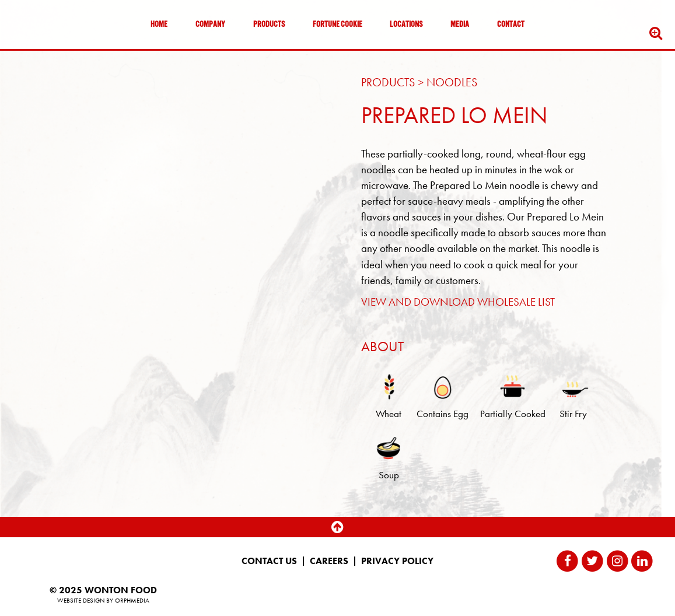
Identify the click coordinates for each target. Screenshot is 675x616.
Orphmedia (132, 600)
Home (159, 25)
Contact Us (269, 561)
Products (269, 25)
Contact (511, 25)
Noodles (452, 82)
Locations (406, 25)
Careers (329, 561)
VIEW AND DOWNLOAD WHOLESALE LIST (458, 302)
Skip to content (43, 54)
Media (460, 25)
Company (210, 25)
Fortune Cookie (337, 25)
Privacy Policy (397, 561)
